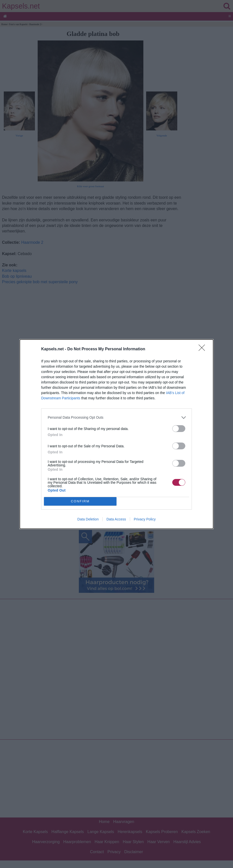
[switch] (179, 429)
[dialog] (117, 434)
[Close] (203, 349)
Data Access (116, 519)
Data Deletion (88, 519)
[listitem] (117, 418)
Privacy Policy (145, 519)
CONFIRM (80, 501)
